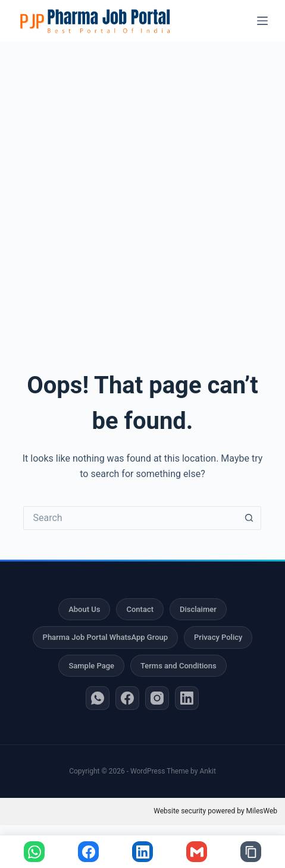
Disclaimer (198, 609)
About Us (84, 609)
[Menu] (262, 21)
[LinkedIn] (187, 698)
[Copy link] (251, 852)
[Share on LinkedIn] (142, 852)
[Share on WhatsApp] (34, 852)
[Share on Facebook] (88, 852)
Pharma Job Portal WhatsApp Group (105, 637)
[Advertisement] (142, 190)
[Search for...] (130, 518)
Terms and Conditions (178, 666)
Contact (140, 609)
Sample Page (91, 666)
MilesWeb (262, 811)
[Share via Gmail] (197, 852)
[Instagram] (157, 698)
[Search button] (249, 518)
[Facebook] (127, 698)
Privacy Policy (218, 637)
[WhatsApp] (98, 698)
